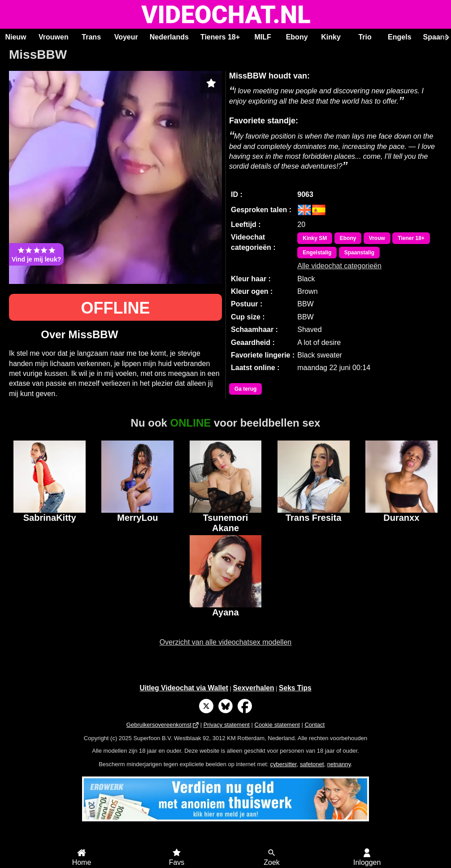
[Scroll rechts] (446, 37)
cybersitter (283, 764)
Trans (91, 37)
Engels (399, 37)
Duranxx (401, 518)
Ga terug (245, 389)
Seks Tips (295, 688)
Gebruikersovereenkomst (159, 725)
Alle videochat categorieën (339, 266)
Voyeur (126, 37)
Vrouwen (54, 37)
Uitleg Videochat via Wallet (184, 688)
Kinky (331, 37)
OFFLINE (116, 308)
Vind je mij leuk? (36, 254)
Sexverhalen (254, 688)
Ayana (225, 612)
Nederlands (169, 37)
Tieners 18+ (220, 37)
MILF (262, 37)
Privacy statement (227, 725)
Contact (314, 725)
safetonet (312, 764)
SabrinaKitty (50, 518)
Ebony (297, 37)
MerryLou (137, 518)
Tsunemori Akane (226, 522)
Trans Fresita (314, 518)
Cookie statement (277, 725)
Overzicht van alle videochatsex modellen (225, 642)
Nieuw (15, 37)
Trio (365, 37)
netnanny (339, 764)
